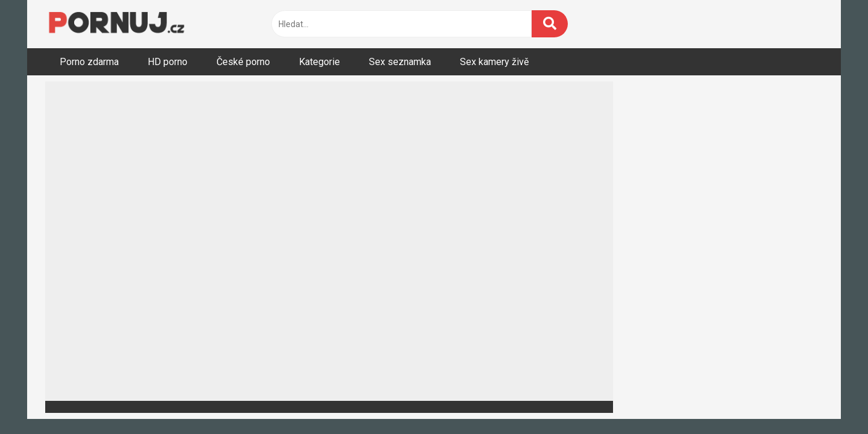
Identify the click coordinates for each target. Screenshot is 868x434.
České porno (243, 62)
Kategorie (319, 62)
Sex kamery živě (494, 62)
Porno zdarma (89, 62)
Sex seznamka (400, 62)
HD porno (168, 62)
